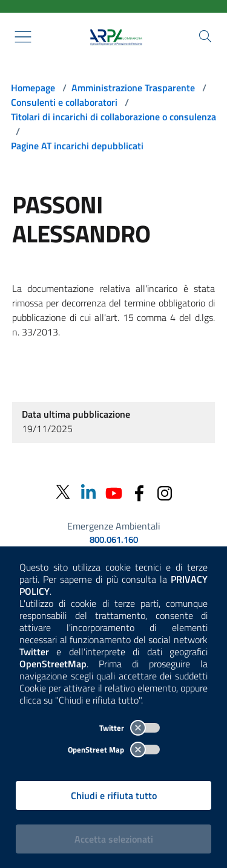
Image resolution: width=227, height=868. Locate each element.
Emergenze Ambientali (114, 526)
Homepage (33, 88)
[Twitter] (63, 492)
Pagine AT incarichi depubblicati (77, 146)
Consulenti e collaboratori (64, 102)
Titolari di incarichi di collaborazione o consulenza (113, 117)
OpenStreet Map (114, 750)
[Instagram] (165, 492)
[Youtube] (114, 492)
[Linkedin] (88, 492)
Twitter (130, 728)
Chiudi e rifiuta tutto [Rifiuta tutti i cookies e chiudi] (114, 795)
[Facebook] (139, 492)
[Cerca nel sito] (205, 36)
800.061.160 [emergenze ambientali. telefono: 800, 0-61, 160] (114, 540)
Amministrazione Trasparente (133, 88)
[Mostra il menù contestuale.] (23, 37)
